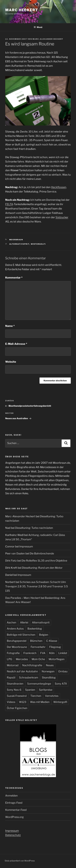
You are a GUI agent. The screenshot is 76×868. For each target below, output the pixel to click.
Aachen (12, 622)
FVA (43, 653)
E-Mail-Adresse (16, 344)
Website (11, 362)
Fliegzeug (55, 647)
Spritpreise (46, 690)
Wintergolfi (38, 244)
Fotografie (13, 653)
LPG (9, 659)
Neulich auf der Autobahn (22, 671)
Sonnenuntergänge (39, 684)
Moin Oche (38, 659)
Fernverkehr (38, 647)
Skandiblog (49, 677)
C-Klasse (52, 641)
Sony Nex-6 (14, 690)
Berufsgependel (17, 641)
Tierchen (36, 696)
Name (10, 326)
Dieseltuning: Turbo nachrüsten (34, 528)
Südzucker (62, 217)
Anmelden (11, 796)
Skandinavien (15, 684)
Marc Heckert (22, 10)
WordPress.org (14, 817)
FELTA (9, 204)
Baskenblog (35, 629)
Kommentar (14, 278)
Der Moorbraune (17, 647)
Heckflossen (59, 187)
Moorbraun (16, 240)
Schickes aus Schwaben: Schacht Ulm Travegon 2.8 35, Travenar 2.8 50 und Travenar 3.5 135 (37, 586)
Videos (11, 702)
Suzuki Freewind (17, 696)
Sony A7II (61, 684)
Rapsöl (11, 677)
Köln (52, 653)
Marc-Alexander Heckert (48, 39)
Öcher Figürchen (17, 708)
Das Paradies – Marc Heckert (23, 598)
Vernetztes (52, 696)
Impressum (26, 546)
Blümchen (36, 641)
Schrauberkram (29, 677)
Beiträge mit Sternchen (21, 635)
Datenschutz (13, 835)
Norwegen (48, 671)
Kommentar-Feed (16, 810)
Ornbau (63, 671)
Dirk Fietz (11, 561)
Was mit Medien (40, 702)
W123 (23, 702)
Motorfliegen (57, 659)
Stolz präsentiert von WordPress (20, 861)
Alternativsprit (19, 244)
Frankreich (30, 653)
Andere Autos (15, 629)
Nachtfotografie (32, 665)
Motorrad (13, 665)
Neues (50, 665)
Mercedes (22, 659)
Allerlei (24, 622)
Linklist (63, 653)
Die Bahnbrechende (42, 553)
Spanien (30, 690)
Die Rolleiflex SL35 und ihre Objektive (44, 561)
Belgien (44, 635)
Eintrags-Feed (14, 803)
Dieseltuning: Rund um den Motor (42, 568)
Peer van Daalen (15, 553)
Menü (38, 27)
